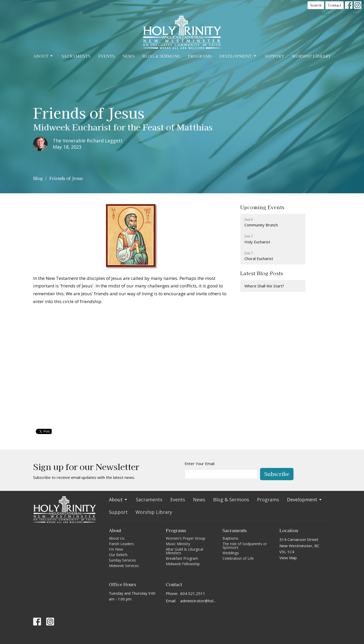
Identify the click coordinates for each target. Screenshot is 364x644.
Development (238, 56)
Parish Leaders (121, 544)
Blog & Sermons (161, 56)
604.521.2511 (193, 593)
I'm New (116, 549)
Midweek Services (124, 566)
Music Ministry (178, 544)
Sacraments (76, 56)
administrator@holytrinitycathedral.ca (199, 601)
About (43, 56)
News (128, 56)
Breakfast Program (182, 558)
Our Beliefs (118, 555)
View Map (288, 558)
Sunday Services (122, 560)
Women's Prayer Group (186, 538)
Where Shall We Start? (264, 286)
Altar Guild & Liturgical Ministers (184, 551)
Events (106, 56)
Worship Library (311, 56)
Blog (38, 178)
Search (316, 5)
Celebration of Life (238, 558)
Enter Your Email (199, 464)
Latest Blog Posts (262, 273)
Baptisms (230, 538)
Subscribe (277, 474)
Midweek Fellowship (183, 564)
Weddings (231, 553)
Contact (334, 5)
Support (274, 56)
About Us (117, 538)
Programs (200, 56)
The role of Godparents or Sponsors (245, 546)
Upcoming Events (262, 207)
